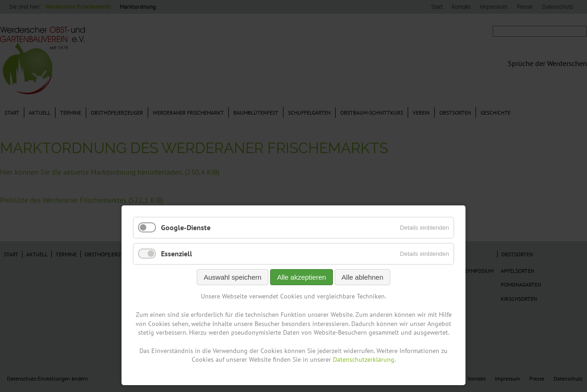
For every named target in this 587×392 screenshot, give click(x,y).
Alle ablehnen (363, 277)
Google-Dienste (186, 227)
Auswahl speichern (233, 277)
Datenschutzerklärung (364, 359)
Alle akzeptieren (302, 277)
